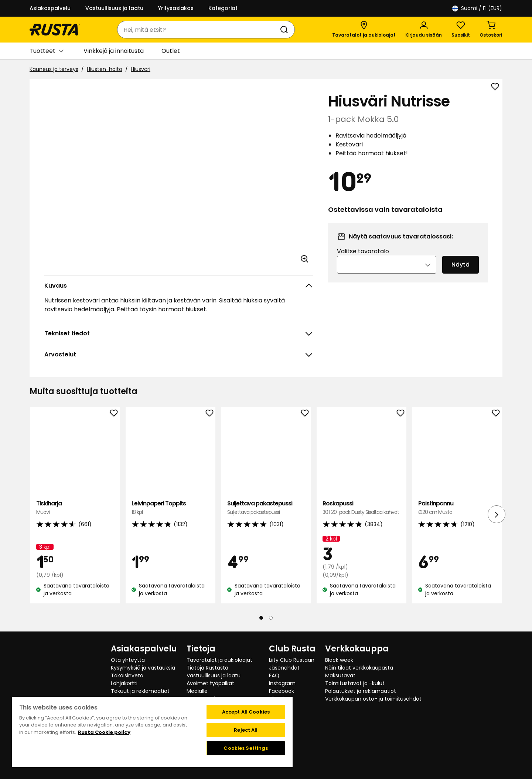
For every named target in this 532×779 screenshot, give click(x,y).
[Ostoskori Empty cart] (491, 30)
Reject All (246, 730)
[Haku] (286, 30)
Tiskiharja (75, 508)
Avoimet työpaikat (210, 683)
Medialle (197, 691)
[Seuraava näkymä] (497, 514)
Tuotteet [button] (47, 51)
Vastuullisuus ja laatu (114, 8)
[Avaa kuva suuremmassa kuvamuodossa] (304, 259)
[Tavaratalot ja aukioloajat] (364, 30)
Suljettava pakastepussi (266, 508)
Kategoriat (223, 8)
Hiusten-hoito (105, 69)
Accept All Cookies (246, 712)
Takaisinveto (127, 675)
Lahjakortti (124, 683)
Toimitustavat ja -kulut (355, 683)
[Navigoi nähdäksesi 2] (271, 618)
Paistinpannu (457, 508)
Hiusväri (141, 69)
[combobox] (199, 30)
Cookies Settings (246, 748)
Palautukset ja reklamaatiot (361, 691)
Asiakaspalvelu (50, 8)
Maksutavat (340, 675)
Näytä (461, 275)
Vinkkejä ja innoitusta (114, 51)
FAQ (274, 675)
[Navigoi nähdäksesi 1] (261, 618)
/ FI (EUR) (477, 8)
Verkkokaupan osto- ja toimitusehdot (373, 699)
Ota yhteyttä (128, 660)
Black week (339, 660)
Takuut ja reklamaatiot (140, 691)
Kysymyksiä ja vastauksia (143, 668)
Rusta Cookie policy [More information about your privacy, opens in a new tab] (104, 732)
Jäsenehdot (284, 668)
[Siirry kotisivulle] (55, 30)
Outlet (171, 51)
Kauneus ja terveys (54, 69)
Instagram (282, 683)
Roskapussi (361, 508)
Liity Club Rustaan (292, 660)
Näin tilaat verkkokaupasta (359, 668)
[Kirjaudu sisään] (424, 30)
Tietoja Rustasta (207, 668)
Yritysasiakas (176, 8)
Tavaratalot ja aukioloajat (219, 660)
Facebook (282, 691)
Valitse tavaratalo (363, 261)
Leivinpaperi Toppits (170, 508)
